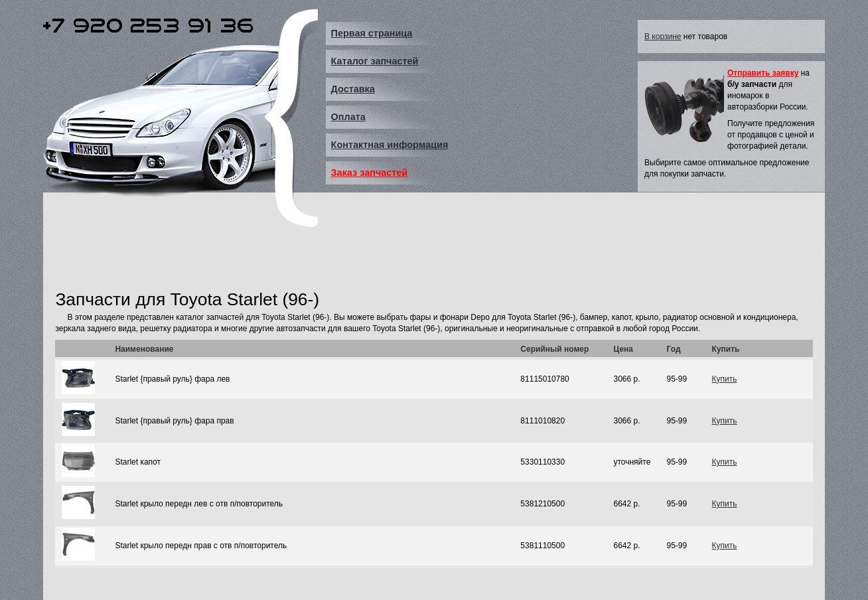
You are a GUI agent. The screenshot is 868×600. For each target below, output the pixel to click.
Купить (725, 379)
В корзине (663, 37)
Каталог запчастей (375, 61)
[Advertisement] (297, 254)
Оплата (348, 117)
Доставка (353, 89)
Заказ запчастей (370, 173)
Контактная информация (390, 145)
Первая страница (372, 33)
